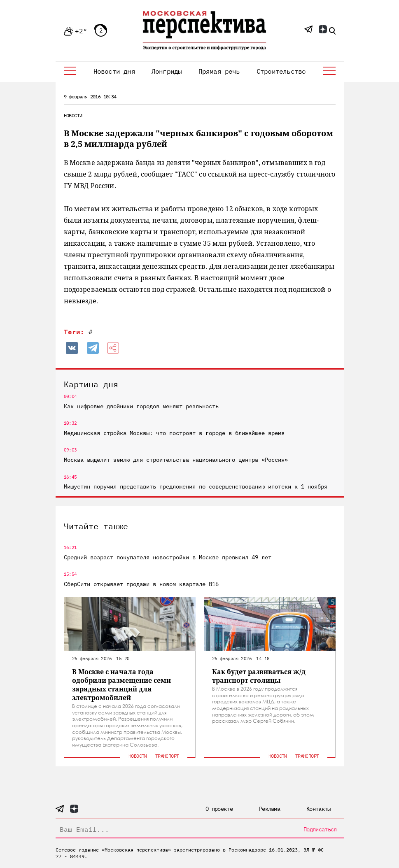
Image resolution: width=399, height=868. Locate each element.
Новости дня (114, 71)
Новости (73, 115)
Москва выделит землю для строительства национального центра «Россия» (176, 460)
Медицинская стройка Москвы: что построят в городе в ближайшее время (174, 433)
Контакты (318, 809)
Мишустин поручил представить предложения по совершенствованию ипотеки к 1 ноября (196, 486)
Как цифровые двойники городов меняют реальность (141, 406)
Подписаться (320, 829)
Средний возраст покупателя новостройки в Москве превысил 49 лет (168, 557)
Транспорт (167, 756)
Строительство (281, 71)
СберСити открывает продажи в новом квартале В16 (141, 584)
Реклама (269, 809)
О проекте (219, 809)
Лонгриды (167, 71)
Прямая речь (219, 71)
